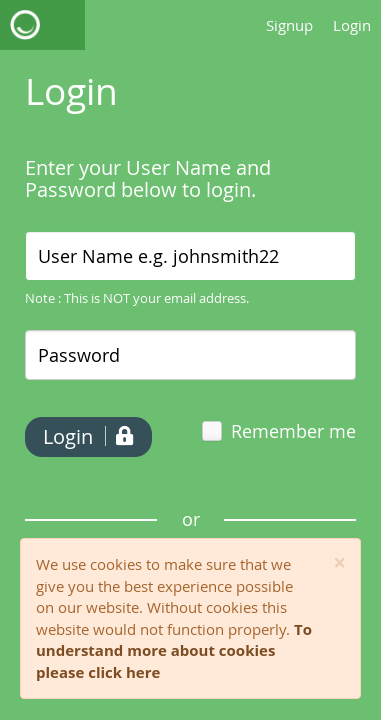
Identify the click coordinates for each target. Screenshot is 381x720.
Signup (289, 25)
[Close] (339, 563)
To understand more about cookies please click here (174, 650)
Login (352, 25)
